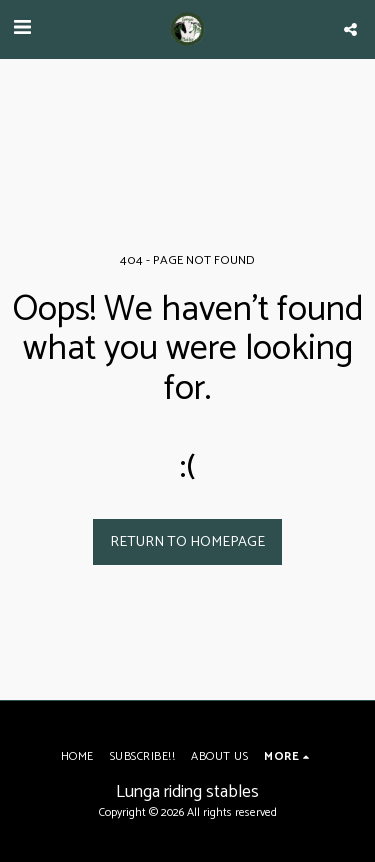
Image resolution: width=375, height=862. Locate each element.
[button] (22, 28)
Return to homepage (187, 542)
